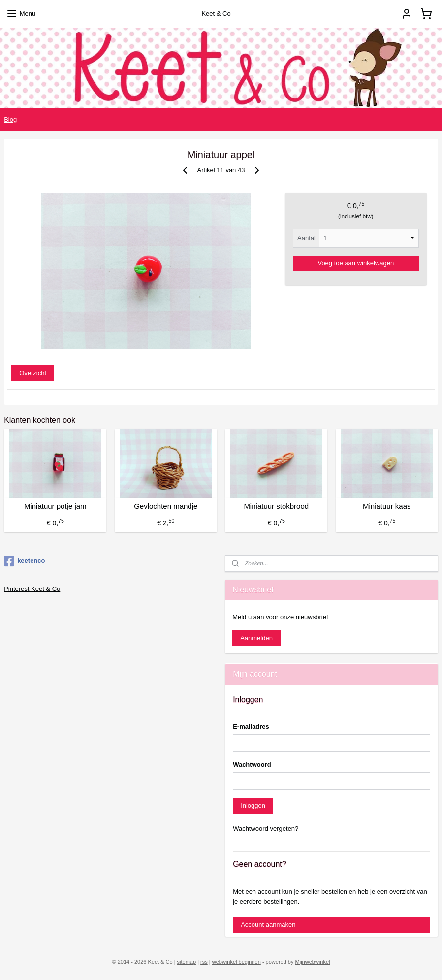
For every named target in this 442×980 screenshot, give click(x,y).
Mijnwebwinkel (313, 962)
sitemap (187, 962)
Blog (10, 119)
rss (204, 962)
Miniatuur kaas (387, 506)
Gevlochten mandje (166, 506)
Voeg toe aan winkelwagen (356, 263)
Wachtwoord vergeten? (266, 829)
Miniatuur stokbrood (276, 506)
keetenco (24, 561)
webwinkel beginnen (237, 962)
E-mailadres (251, 727)
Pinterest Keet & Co (32, 589)
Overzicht (33, 373)
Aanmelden (256, 638)
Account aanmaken (268, 925)
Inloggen (253, 805)
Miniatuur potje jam (55, 506)
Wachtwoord (252, 765)
